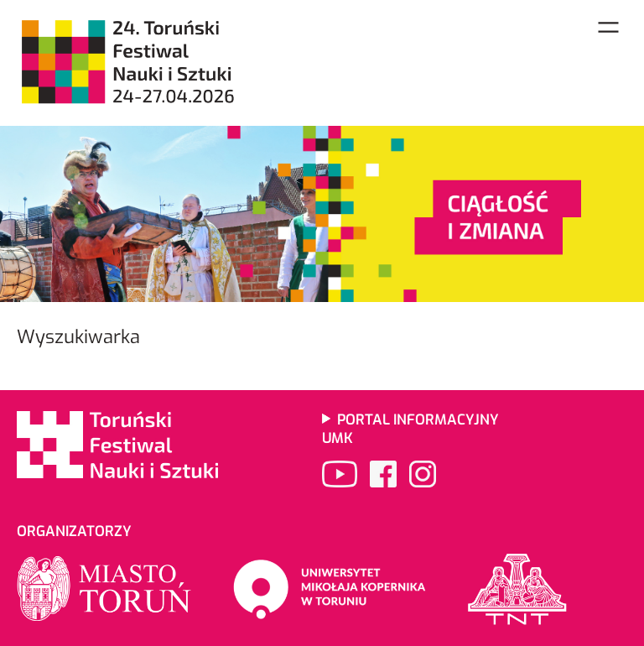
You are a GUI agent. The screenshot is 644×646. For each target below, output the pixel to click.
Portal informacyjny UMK (410, 429)
